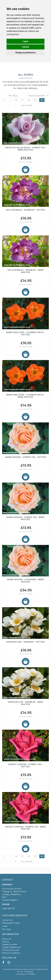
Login (5, 926)
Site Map (6, 929)
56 (16, 100)
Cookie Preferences (11, 947)
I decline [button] (26, 47)
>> (15, 105)
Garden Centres (10, 945)
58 (29, 100)
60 (42, 100)
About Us (6, 939)
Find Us (6, 942)
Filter (13, 96)
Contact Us (7, 920)
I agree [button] (26, 41)
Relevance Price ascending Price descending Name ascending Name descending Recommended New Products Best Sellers (38, 96)
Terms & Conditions (11, 953)
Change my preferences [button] (26, 53)
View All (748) (26, 105)
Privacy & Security (11, 950)
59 (35, 100)
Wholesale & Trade (11, 923)
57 (22, 100)
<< (4, 100)
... (4, 105)
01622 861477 (8, 909)
